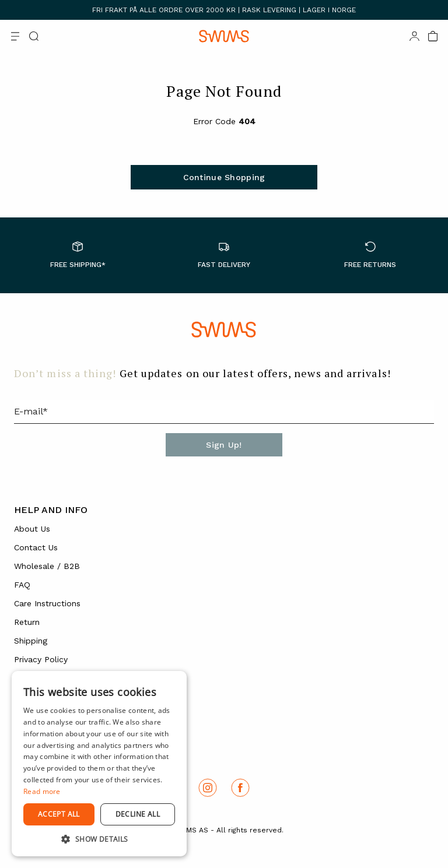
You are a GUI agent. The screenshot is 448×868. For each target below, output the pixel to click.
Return (27, 622)
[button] (99, 839)
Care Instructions (47, 603)
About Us (32, 529)
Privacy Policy (41, 659)
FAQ (22, 585)
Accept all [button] (59, 814)
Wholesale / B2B (47, 566)
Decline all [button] (138, 814)
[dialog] (99, 764)
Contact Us (36, 547)
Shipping (31, 641)
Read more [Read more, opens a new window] (42, 791)
